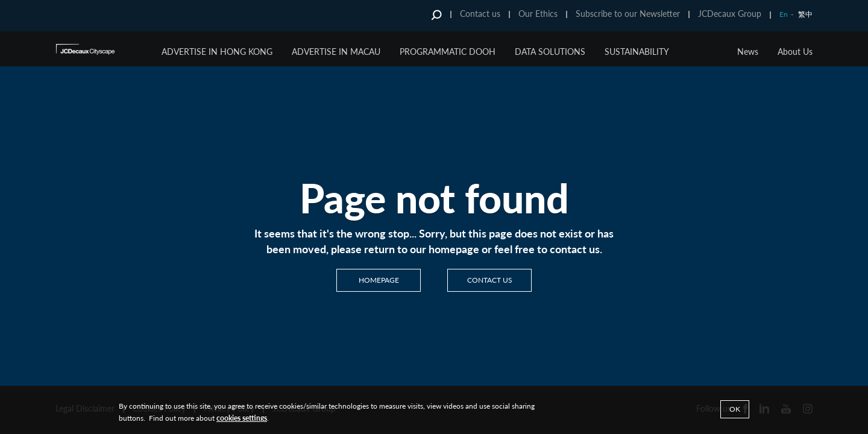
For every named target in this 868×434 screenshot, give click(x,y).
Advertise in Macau (336, 52)
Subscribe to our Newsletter (628, 14)
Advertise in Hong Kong (217, 52)
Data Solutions (550, 52)
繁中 (805, 14)
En (784, 14)
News (748, 52)
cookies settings (242, 418)
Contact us (480, 14)
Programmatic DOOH (448, 52)
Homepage (379, 280)
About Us (795, 52)
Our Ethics (538, 14)
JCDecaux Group (730, 14)
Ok (735, 409)
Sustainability (637, 52)
